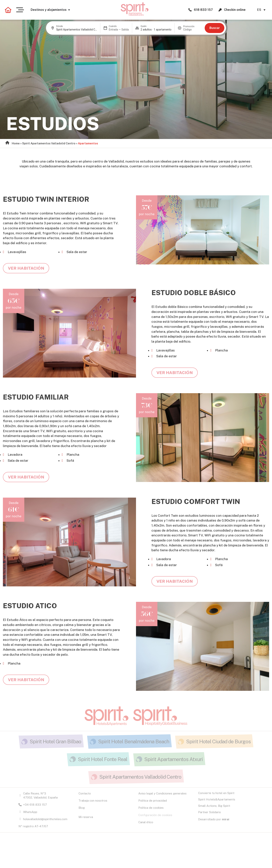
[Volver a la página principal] (8, 10)
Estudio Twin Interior (46, 199)
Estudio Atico (30, 606)
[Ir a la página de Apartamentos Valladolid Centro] (135, 9)
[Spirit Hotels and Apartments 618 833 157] (190, 10)
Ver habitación (26, 268)
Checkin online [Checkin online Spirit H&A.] (235, 10)
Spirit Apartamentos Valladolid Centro (49, 143)
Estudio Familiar (36, 397)
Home (16, 143)
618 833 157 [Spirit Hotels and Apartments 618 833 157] (203, 10)
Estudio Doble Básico (194, 293)
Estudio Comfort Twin (196, 502)
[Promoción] (192, 30)
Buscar (214, 28)
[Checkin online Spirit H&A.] (220, 10)
